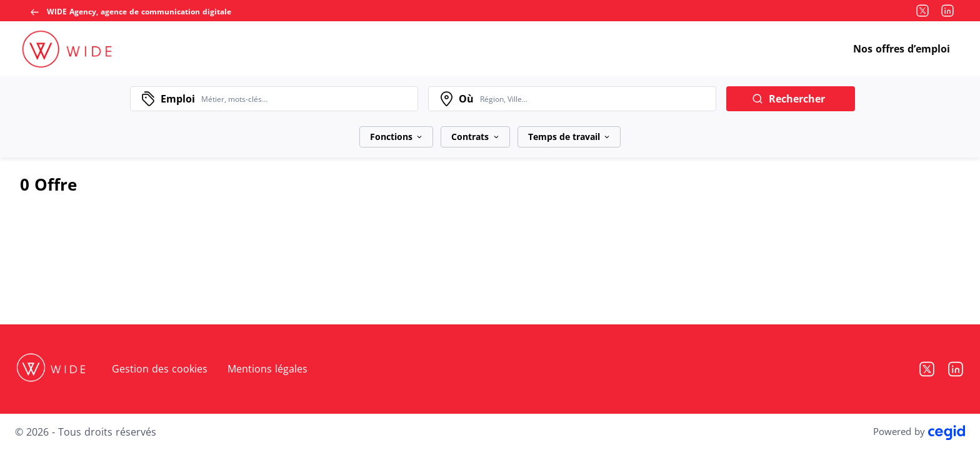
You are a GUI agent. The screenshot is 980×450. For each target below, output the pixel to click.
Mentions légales (267, 369)
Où (466, 99)
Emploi (178, 99)
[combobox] (306, 99)
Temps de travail (569, 137)
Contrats (475, 137)
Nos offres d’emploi (902, 49)
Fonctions (396, 137)
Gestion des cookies (160, 369)
